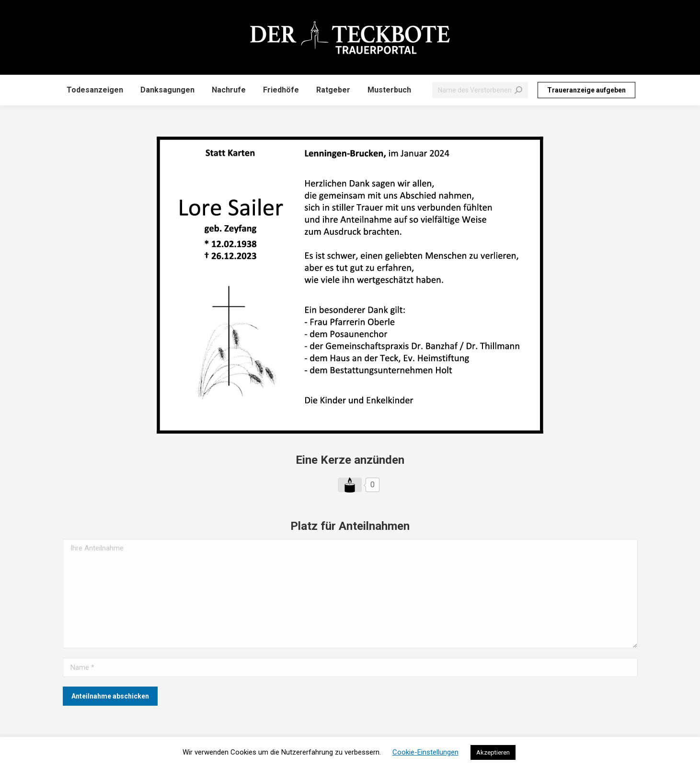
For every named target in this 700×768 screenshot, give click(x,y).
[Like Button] (350, 485)
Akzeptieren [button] (493, 752)
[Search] (480, 90)
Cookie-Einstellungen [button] (425, 752)
